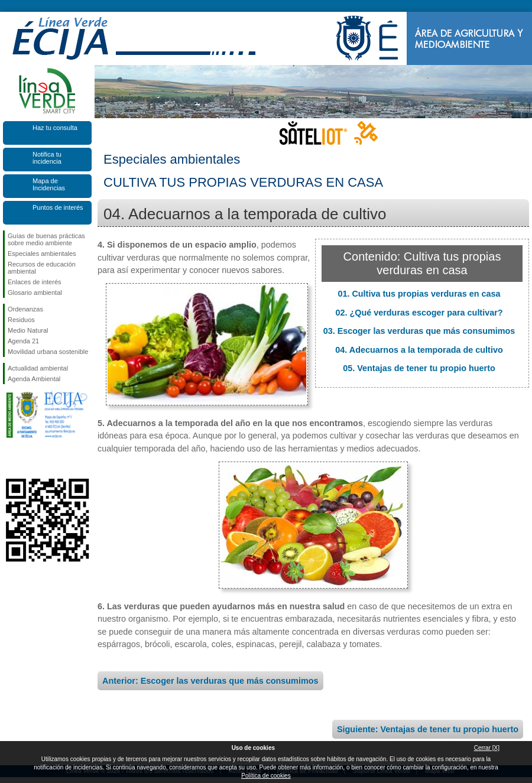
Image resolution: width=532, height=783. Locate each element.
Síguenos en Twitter (30, 460)
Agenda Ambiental (34, 379)
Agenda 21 (23, 341)
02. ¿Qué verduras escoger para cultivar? (419, 313)
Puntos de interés (58, 207)
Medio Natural (28, 330)
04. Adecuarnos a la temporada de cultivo (419, 350)
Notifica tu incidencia (47, 158)
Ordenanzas (25, 309)
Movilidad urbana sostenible (48, 352)
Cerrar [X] (487, 748)
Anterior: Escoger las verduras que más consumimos (210, 681)
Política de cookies (266, 776)
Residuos (21, 320)
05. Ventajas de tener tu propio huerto (419, 368)
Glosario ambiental (35, 293)
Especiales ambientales (42, 254)
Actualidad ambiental (38, 368)
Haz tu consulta (55, 128)
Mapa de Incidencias (49, 184)
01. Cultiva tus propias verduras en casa (419, 294)
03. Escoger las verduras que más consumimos (419, 331)
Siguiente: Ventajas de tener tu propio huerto (428, 729)
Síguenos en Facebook (10, 460)
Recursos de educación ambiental (42, 268)
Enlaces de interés (35, 282)
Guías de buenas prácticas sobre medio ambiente (46, 239)
